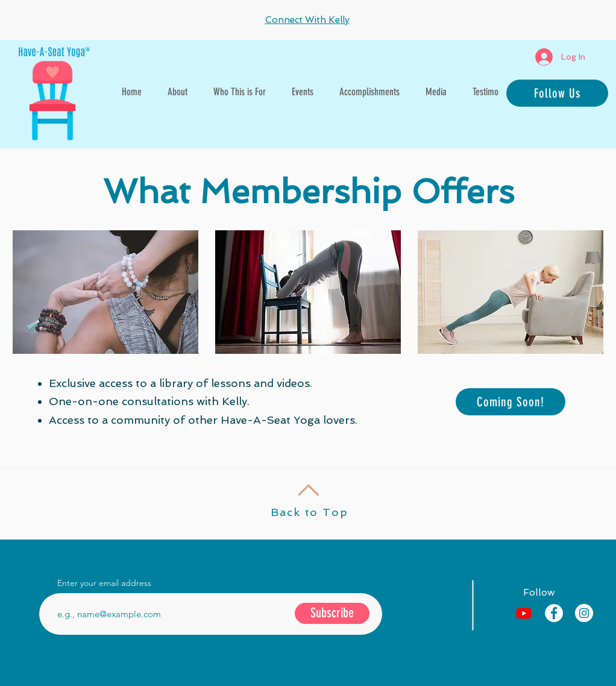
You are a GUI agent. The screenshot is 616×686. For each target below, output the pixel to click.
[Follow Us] (557, 93)
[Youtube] (524, 613)
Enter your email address (104, 583)
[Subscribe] (332, 613)
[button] (239, 92)
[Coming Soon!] (511, 402)
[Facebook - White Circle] (554, 613)
